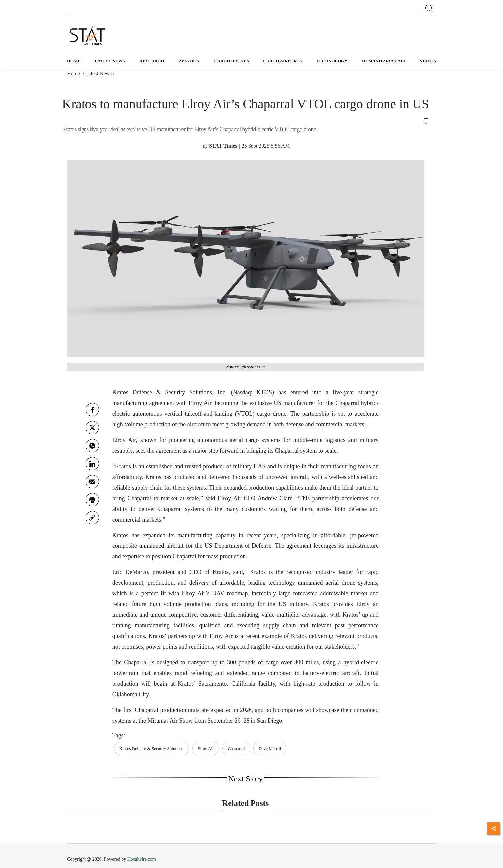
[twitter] (92, 428)
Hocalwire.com (142, 859)
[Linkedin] (92, 464)
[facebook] (92, 410)
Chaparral (236, 748)
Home (74, 61)
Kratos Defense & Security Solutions (152, 748)
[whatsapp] (92, 446)
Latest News (99, 73)
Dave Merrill (270, 748)
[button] (246, 121)
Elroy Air (206, 748)
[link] (92, 518)
